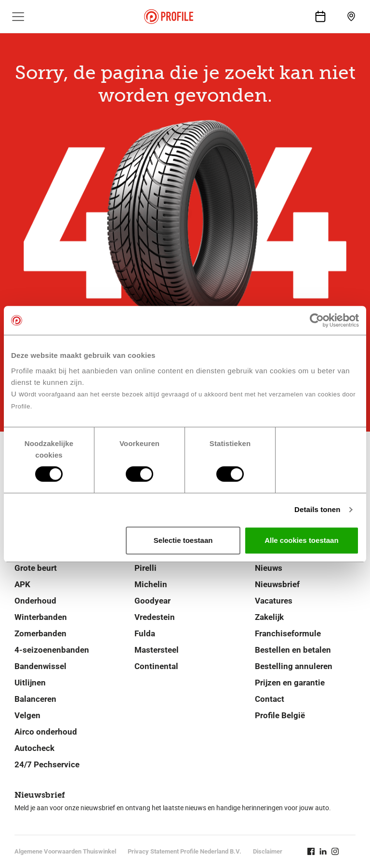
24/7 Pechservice (47, 764)
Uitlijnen (30, 683)
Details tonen (317, 509)
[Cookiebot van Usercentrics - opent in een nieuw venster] (317, 320)
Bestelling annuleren (294, 666)
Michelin (151, 584)
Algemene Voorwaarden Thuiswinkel (65, 851)
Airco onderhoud (46, 732)
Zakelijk (269, 617)
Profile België (280, 715)
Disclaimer (268, 851)
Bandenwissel (40, 666)
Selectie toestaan (183, 540)
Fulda (145, 633)
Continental (156, 666)
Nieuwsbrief (277, 584)
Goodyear (152, 601)
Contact (270, 699)
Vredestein (155, 617)
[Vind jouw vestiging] (351, 16)
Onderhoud (35, 601)
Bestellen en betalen (293, 650)
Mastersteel (157, 650)
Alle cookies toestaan (301, 540)
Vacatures (274, 601)
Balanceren (35, 699)
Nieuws (269, 568)
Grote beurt (36, 568)
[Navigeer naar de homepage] (169, 17)
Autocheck (34, 748)
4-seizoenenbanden (52, 650)
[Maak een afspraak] (320, 16)
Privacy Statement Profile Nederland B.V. (185, 851)
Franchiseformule (288, 633)
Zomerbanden (40, 633)
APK (22, 584)
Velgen (27, 715)
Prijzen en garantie (290, 683)
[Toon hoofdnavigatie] (18, 16)
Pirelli (145, 568)
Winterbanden (41, 617)
